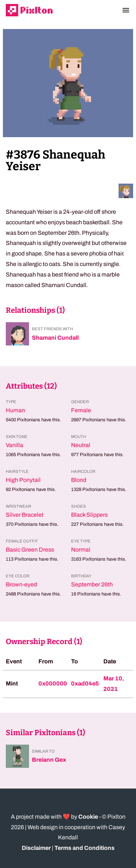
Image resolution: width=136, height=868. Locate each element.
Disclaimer (36, 848)
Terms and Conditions (85, 848)
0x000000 (53, 683)
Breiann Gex (49, 760)
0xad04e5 (85, 683)
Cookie (88, 817)
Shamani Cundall (55, 338)
